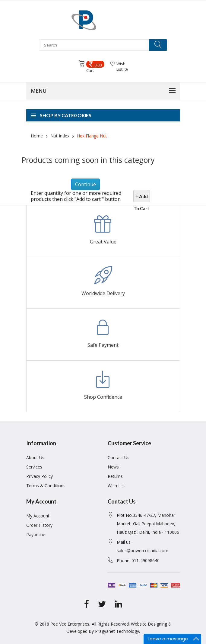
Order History (39, 525)
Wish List (116, 486)
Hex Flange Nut (91, 136)
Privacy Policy (40, 476)
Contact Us (119, 457)
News (113, 467)
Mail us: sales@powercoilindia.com (143, 546)
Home (37, 136)
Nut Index (59, 136)
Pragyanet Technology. (117, 631)
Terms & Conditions (46, 486)
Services (34, 467)
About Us (35, 457)
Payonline (36, 535)
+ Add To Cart (141, 198)
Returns (115, 476)
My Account (38, 516)
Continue (86, 184)
